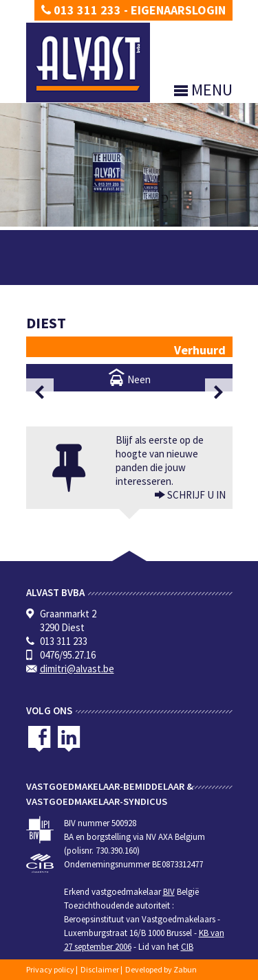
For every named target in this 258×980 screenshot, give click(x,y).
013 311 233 (81, 10)
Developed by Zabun (161, 969)
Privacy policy (50, 969)
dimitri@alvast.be (77, 669)
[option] (129, 392)
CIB (187, 947)
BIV (169, 892)
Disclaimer (100, 969)
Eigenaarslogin (178, 10)
